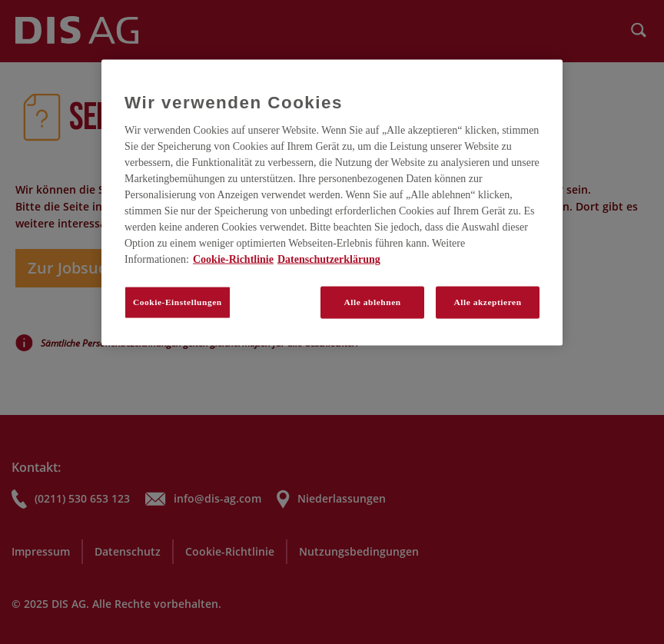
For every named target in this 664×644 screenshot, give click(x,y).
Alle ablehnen (373, 302)
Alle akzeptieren (487, 302)
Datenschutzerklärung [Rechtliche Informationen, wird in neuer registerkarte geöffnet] (329, 259)
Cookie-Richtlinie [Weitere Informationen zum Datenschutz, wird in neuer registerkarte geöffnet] (233, 259)
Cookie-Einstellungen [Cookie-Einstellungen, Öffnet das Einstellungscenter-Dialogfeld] (178, 302)
